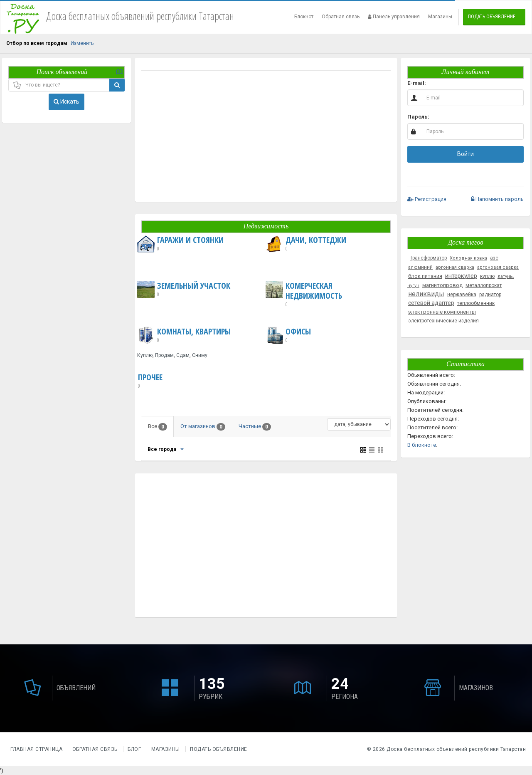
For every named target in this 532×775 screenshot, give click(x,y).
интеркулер (461, 276)
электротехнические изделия (443, 321)
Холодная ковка (468, 258)
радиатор (490, 295)
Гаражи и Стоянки (180, 244)
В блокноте (422, 445)
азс (494, 258)
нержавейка (462, 295)
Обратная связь (341, 17)
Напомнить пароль (497, 199)
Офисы (288, 335)
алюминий (420, 267)
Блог (134, 749)
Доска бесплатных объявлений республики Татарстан (456, 749)
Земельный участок (184, 290)
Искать (66, 102)
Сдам (183, 355)
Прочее (150, 381)
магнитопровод (442, 285)
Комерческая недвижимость (327, 295)
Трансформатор (428, 258)
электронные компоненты (442, 312)
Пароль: (418, 117)
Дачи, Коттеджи (306, 244)
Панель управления (394, 17)
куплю (487, 276)
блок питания (425, 276)
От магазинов (203, 427)
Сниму (200, 355)
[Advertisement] (266, 137)
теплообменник (476, 303)
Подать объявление (492, 17)
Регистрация (427, 199)
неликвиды (426, 294)
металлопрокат (484, 285)
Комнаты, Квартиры (184, 335)
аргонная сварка (455, 267)
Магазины (440, 17)
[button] (438, 172)
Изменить (82, 43)
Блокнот (304, 17)
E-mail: (417, 83)
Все (158, 427)
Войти (465, 154)
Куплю (145, 355)
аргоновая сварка (498, 267)
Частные (255, 427)
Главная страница (37, 749)
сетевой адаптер (431, 303)
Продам (164, 355)
